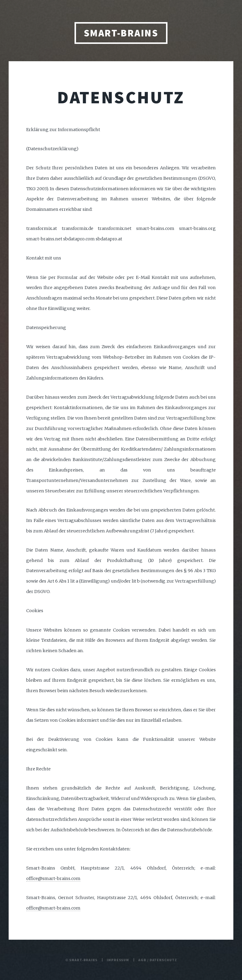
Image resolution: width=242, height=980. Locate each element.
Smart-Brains (121, 33)
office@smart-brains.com (53, 878)
